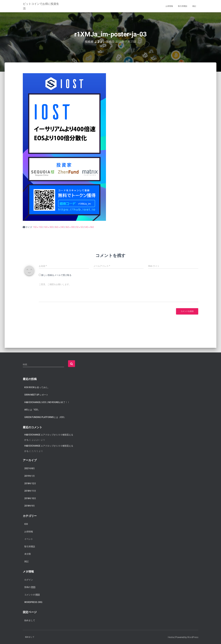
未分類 (28, 554)
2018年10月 (30, 498)
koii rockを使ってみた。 (37, 387)
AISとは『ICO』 (32, 410)
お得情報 (169, 6)
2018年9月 (30, 506)
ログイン (29, 580)
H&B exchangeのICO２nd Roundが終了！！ (47, 402)
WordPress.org (33, 602)
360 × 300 (70, 227)
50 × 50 (80, 227)
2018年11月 (30, 491)
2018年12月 (30, 483)
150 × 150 (38, 227)
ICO (26, 524)
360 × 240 (59, 227)
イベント (29, 539)
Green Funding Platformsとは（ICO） (45, 417)
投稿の (30, 587)
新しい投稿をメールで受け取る (56, 275)
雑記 (194, 6)
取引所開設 (183, 6)
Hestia (171, 637)
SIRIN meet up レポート (36, 395)
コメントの (32, 595)
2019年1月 (30, 476)
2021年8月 (30, 468)
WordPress (193, 637)
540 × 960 (89, 227)
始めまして (30, 620)
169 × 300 (48, 227)
